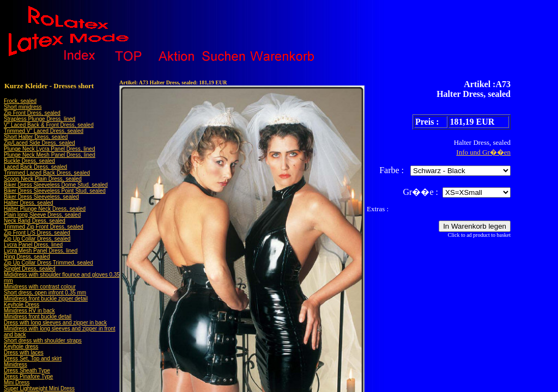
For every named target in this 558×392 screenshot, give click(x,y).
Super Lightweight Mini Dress (39, 388)
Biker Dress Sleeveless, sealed (41, 197)
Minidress (16, 365)
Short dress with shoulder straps (43, 341)
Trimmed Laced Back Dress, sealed (47, 173)
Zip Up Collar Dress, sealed (37, 239)
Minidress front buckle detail (38, 317)
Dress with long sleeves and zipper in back (55, 323)
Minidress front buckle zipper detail (46, 299)
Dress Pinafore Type (28, 376)
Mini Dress (17, 382)
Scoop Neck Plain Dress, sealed (43, 179)
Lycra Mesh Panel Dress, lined (41, 251)
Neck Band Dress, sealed (35, 221)
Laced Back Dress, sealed (35, 167)
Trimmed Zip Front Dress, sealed (44, 227)
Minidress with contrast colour (40, 287)
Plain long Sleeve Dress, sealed (42, 215)
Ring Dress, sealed (27, 257)
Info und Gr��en (483, 152)
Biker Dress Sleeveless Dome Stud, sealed (56, 185)
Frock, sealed (20, 101)
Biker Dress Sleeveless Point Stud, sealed (55, 191)
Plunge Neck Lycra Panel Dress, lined (50, 149)
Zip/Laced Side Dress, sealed (40, 143)
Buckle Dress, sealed (29, 161)
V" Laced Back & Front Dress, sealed (49, 125)
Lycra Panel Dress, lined (33, 245)
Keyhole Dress (22, 305)
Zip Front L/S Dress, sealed (37, 233)
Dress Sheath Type (27, 370)
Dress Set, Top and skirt (33, 359)
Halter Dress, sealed (29, 203)
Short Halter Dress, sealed (36, 137)
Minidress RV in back (29, 311)
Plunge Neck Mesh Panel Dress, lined (50, 155)
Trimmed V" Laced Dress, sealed (44, 131)
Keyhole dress (21, 347)
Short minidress (23, 107)
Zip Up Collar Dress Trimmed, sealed (48, 263)
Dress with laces (24, 353)
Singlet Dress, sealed (30, 269)
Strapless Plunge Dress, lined (40, 119)
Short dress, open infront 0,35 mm (45, 293)
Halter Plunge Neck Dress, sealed (45, 209)
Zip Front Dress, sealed (32, 113)
